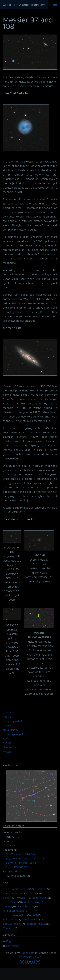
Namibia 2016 (31, 920)
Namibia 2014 (26, 907)
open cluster (11, 902)
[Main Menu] (55, 4)
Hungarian (11, 946)
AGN (6, 739)
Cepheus (8, 928)
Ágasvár (11, 846)
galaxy (7, 726)
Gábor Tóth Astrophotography (24, 5)
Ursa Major (10, 747)
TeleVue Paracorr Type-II (21, 863)
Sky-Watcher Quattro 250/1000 (25, 859)
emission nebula (13, 894)
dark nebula (32, 902)
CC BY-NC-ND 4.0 (30, 957)
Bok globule (10, 920)
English (9, 941)
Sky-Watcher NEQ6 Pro (20, 854)
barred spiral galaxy (15, 734)
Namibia (40, 889)
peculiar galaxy (12, 924)
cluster (33, 894)
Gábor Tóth (27, 953)
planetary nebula (13, 721)
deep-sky (9, 713)
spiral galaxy (11, 730)
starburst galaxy (36, 924)
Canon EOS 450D (16, 867)
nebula (7, 717)
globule (7, 907)
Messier (8, 752)
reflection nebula (13, 911)
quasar (7, 743)
